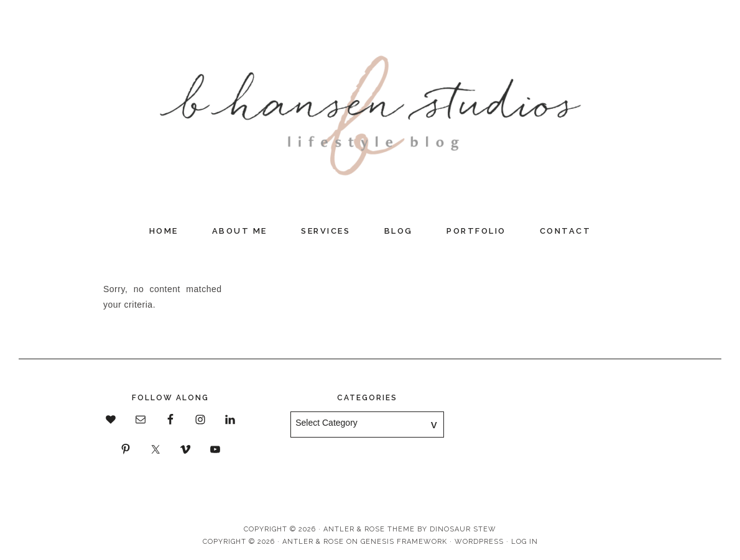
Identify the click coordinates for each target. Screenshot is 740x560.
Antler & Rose (313, 542)
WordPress (479, 542)
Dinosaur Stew (463, 529)
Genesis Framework (404, 542)
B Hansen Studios (370, 109)
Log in (525, 542)
